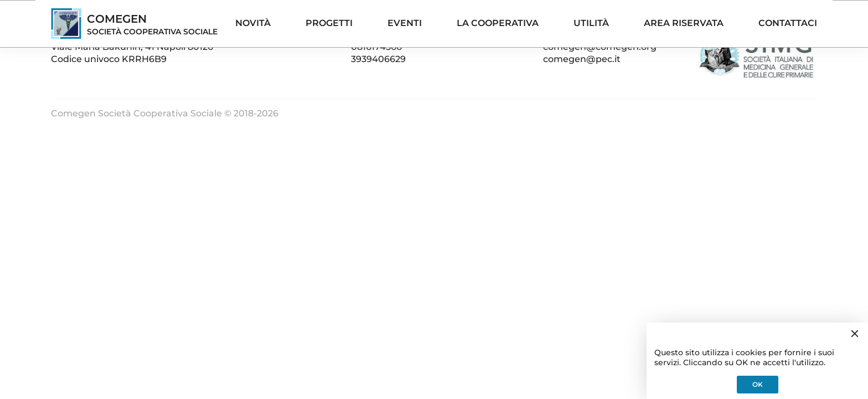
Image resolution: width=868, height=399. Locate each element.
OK (758, 384)
